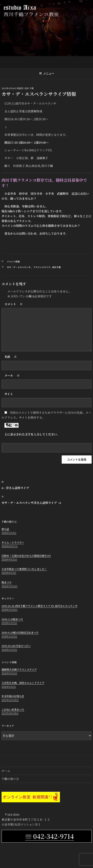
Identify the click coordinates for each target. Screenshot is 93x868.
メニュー (47, 74)
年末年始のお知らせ (13, 696)
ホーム (6, 771)
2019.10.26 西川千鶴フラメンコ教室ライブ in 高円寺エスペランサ (40, 606)
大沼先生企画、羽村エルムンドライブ (23, 683)
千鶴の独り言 (10, 779)
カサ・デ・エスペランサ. (19, 267)
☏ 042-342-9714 (50, 836)
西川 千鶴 (29, 88)
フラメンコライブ (42, 267)
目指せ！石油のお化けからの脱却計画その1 (26, 556)
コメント (14, 304)
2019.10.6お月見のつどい (16, 646)
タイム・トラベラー (13, 542)
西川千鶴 (56, 267)
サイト (9, 394)
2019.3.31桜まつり (12, 619)
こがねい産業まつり (13, 710)
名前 (11, 357)
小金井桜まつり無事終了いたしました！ (24, 569)
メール (12, 376)
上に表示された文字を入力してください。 (32, 434)
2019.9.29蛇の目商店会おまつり (20, 632)
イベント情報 (13, 261)
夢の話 (5, 529)
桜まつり (7, 582)
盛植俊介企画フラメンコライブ (19, 669)
